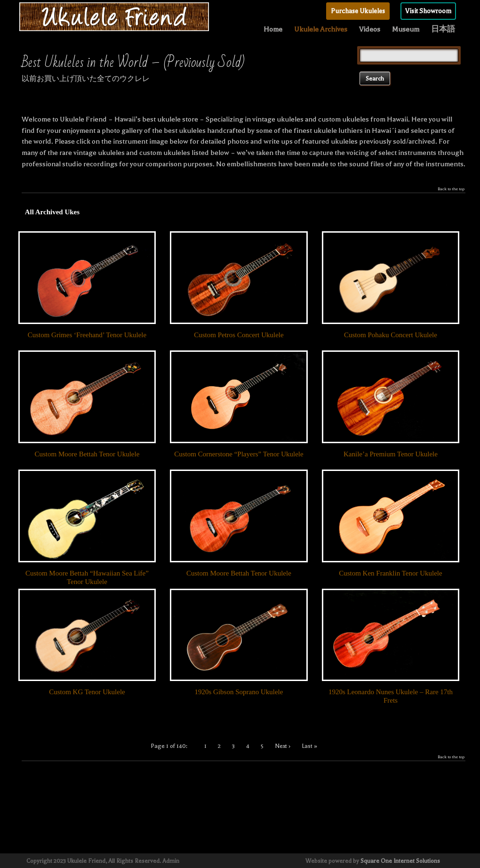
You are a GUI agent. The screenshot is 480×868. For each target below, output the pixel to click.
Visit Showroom (428, 11)
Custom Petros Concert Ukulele (239, 335)
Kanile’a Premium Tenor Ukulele (391, 454)
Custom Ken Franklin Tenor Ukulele (390, 573)
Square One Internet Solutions (400, 861)
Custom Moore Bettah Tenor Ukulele (87, 454)
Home (273, 29)
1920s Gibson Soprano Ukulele (239, 692)
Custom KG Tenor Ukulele (87, 692)
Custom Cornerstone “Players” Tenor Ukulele (239, 454)
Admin (171, 861)
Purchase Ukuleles (358, 11)
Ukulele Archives (321, 29)
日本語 (443, 29)
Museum (406, 29)
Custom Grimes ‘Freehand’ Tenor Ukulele (87, 335)
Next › (283, 746)
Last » (309, 746)
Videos (370, 29)
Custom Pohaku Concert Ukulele (391, 335)
